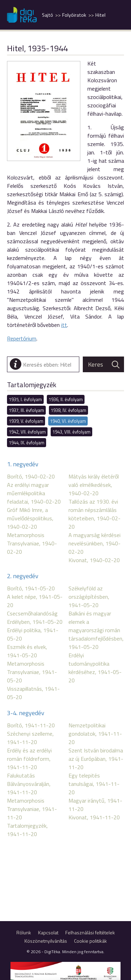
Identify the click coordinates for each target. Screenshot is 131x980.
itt (64, 325)
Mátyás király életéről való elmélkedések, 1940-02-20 (94, 485)
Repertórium (22, 338)
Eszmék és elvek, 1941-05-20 (27, 651)
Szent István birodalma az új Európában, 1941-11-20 (96, 759)
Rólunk (24, 932)
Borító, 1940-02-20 (31, 476)
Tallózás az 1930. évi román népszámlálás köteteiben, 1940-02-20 (94, 514)
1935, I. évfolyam (25, 399)
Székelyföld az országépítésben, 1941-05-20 (89, 597)
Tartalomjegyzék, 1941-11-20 (27, 830)
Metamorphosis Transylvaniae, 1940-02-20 (32, 543)
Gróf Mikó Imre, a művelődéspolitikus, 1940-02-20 (30, 518)
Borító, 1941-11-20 (31, 725)
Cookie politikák (90, 941)
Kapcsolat (48, 932)
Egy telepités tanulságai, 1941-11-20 (94, 784)
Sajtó (48, 15)
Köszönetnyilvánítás (46, 941)
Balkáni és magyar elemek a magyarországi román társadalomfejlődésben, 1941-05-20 (96, 630)
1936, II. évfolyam (66, 399)
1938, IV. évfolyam (68, 410)
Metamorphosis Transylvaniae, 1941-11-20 (32, 809)
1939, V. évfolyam (26, 421)
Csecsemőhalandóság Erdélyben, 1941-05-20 (35, 618)
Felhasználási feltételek (90, 932)
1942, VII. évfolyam (27, 432)
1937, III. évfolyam (26, 410)
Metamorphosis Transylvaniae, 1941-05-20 (32, 672)
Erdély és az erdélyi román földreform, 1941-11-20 (29, 759)
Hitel (100, 15)
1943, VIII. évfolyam (71, 432)
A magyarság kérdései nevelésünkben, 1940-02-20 (94, 543)
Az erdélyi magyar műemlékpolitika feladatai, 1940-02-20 (34, 493)
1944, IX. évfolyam (27, 443)
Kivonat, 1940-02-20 (94, 560)
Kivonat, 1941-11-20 (94, 817)
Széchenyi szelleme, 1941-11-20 (30, 738)
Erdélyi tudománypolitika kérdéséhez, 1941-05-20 (95, 668)
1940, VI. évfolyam (68, 421)
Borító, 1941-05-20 (31, 588)
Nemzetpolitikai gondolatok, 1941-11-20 (95, 734)
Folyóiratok (74, 15)
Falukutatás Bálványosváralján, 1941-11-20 (29, 784)
